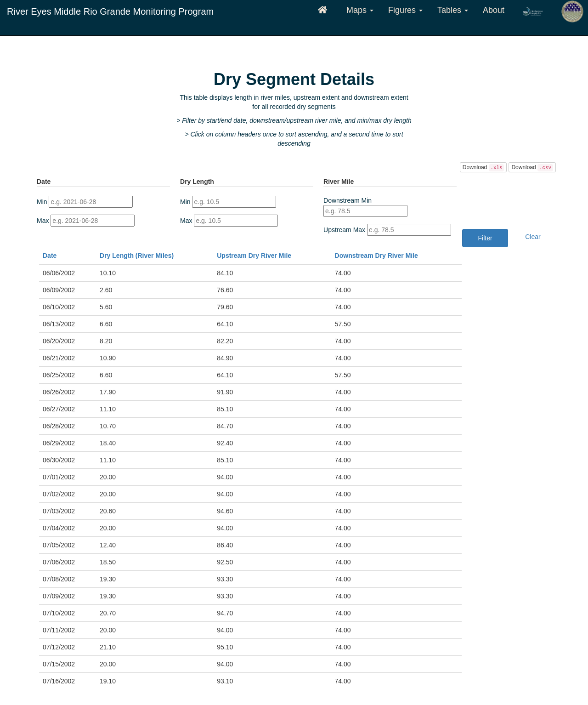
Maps (360, 10)
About (494, 10)
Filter (485, 238)
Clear (533, 237)
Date (50, 256)
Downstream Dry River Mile (376, 256)
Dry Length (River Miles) (137, 256)
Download (483, 168)
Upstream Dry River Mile (254, 256)
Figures (405, 10)
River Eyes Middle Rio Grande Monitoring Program (110, 11)
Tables (453, 10)
